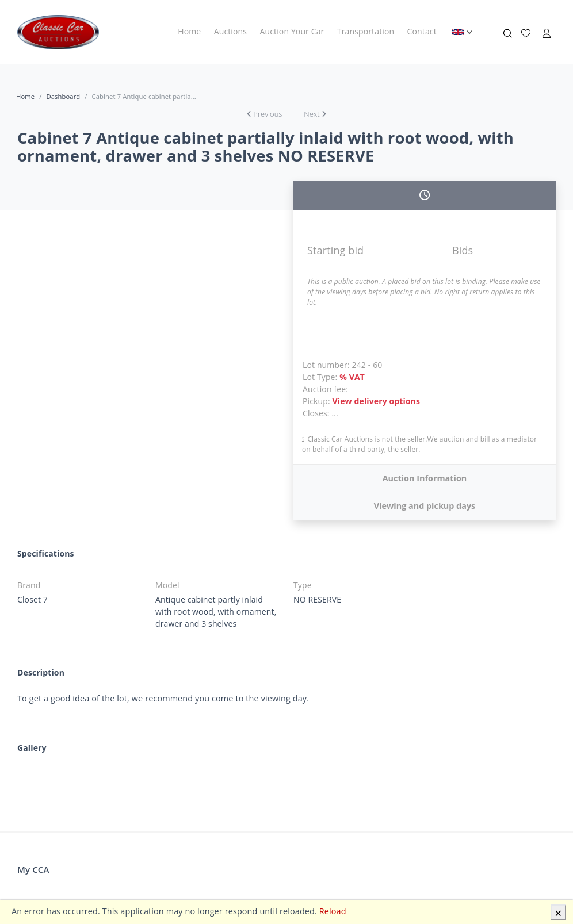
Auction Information (425, 478)
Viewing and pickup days (425, 506)
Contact (422, 31)
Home (189, 31)
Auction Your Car (292, 31)
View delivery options (377, 401)
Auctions (230, 31)
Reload (333, 911)
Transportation (366, 31)
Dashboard (63, 96)
